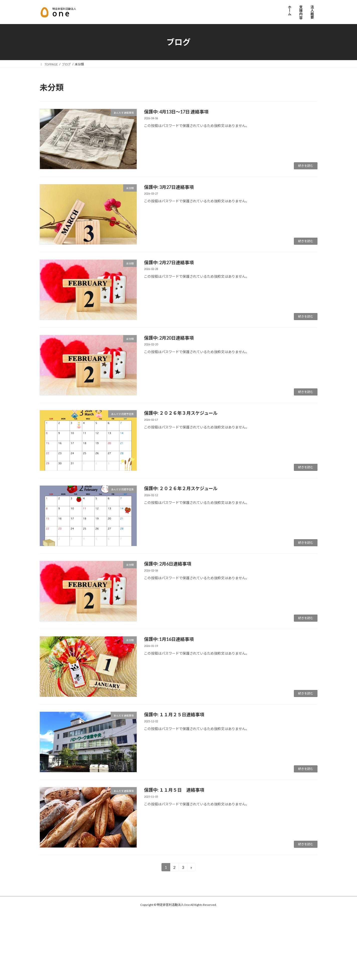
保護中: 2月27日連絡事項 (169, 262)
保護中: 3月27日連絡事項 (169, 187)
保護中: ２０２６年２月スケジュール (181, 488)
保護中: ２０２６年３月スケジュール (181, 413)
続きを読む (306, 166)
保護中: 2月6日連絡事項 (168, 564)
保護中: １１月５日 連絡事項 (174, 790)
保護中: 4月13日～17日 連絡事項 (176, 112)
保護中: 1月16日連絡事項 (169, 639)
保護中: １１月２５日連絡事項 (174, 715)
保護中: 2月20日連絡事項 (169, 338)
